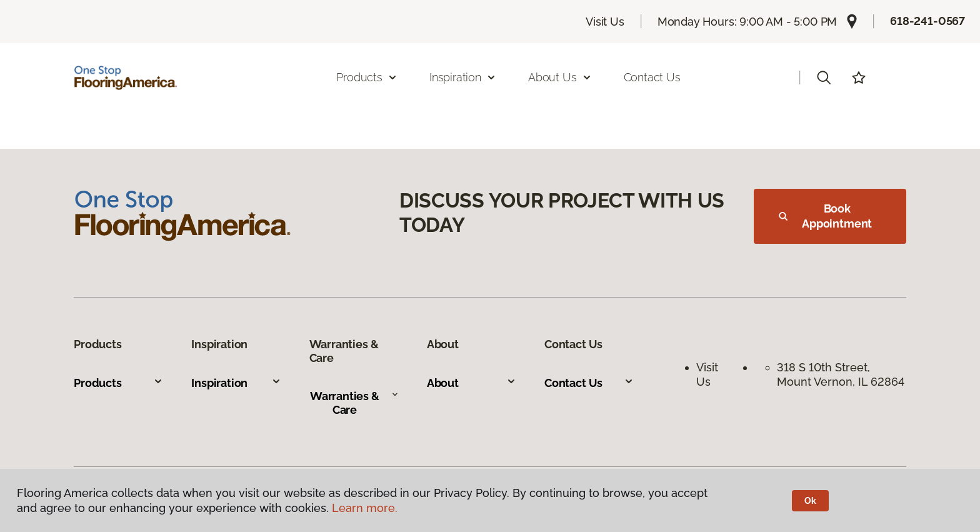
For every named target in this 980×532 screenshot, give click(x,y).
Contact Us (652, 77)
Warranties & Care (354, 403)
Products (118, 383)
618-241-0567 (927, 21)
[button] (824, 78)
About (472, 383)
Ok (810, 501)
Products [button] (367, 77)
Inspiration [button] (463, 77)
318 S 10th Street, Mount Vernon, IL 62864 (841, 374)
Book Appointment (825, 216)
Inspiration (236, 383)
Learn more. (365, 508)
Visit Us (605, 22)
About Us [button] (560, 77)
